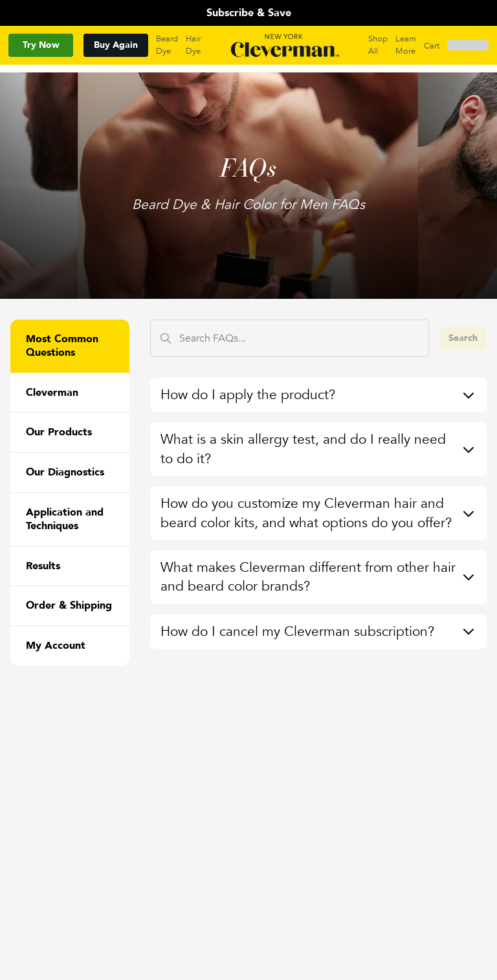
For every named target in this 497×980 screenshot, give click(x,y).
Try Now (41, 45)
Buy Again (116, 45)
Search (463, 338)
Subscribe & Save (249, 13)
